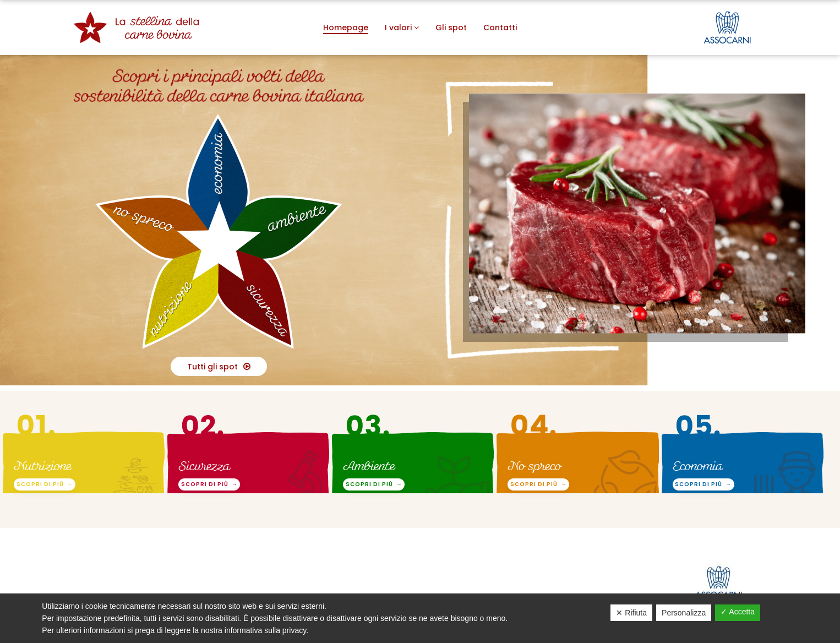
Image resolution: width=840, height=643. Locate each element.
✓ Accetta (738, 612)
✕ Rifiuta (631, 613)
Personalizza (684, 613)
